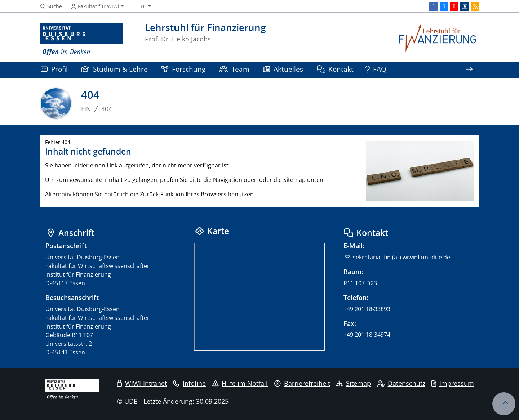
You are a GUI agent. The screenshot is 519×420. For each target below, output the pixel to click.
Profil (54, 69)
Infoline (189, 383)
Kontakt (335, 69)
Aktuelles (283, 69)
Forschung (183, 69)
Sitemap (354, 383)
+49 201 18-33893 (367, 309)
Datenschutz (401, 383)
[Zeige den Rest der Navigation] (469, 70)
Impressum (453, 383)
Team (234, 69)
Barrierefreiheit (302, 383)
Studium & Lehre (115, 69)
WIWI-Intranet (142, 383)
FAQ (376, 69)
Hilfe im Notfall (240, 383)
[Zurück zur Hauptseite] (438, 40)
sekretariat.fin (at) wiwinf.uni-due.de (402, 257)
